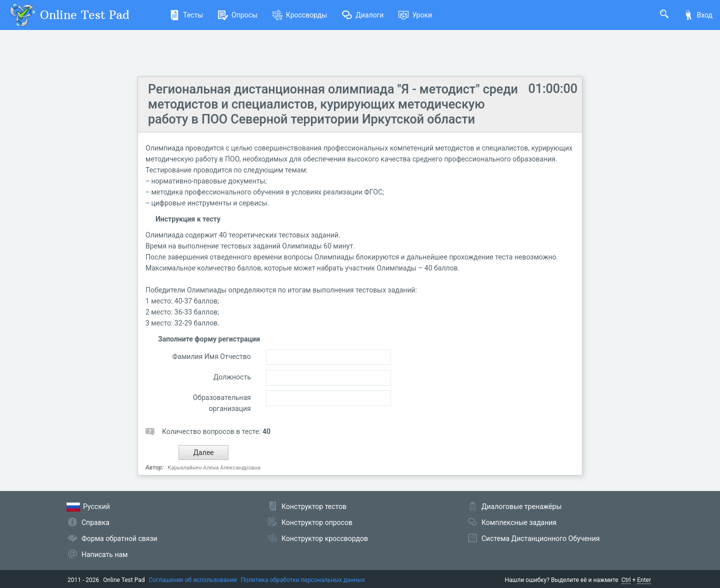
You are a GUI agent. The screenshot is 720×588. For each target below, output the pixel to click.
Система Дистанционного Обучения (540, 538)
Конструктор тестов (314, 506)
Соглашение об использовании (193, 580)
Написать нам (104, 554)
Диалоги (363, 15)
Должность (232, 377)
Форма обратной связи (119, 538)
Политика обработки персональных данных (303, 580)
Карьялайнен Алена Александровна (214, 468)
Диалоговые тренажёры (521, 506)
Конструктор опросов (317, 522)
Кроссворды (300, 15)
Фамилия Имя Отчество (212, 356)
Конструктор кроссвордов (325, 538)
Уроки (415, 15)
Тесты (186, 15)
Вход (698, 15)
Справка (95, 522)
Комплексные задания (519, 522)
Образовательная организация (222, 403)
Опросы (238, 15)
